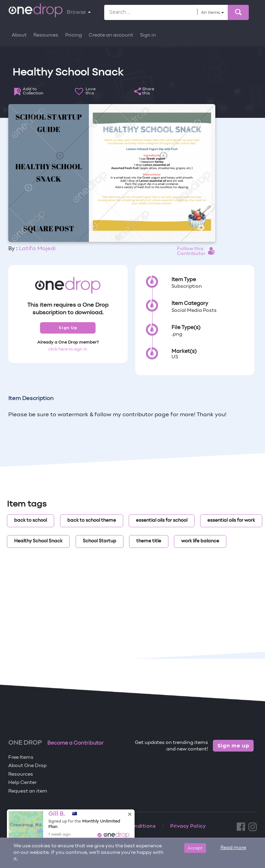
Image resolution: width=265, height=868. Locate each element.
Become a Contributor (75, 743)
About (19, 35)
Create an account (111, 35)
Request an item (28, 791)
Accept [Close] (195, 848)
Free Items (21, 758)
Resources (46, 35)
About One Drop (27, 766)
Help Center (22, 783)
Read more (233, 848)
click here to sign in (68, 349)
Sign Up (68, 328)
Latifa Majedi (37, 249)
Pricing (73, 35)
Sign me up (233, 746)
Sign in (148, 35)
